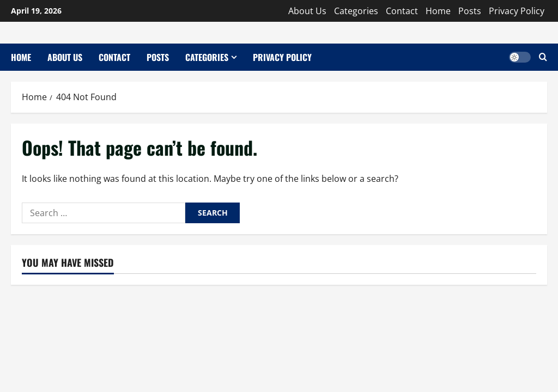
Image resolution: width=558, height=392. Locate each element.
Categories (356, 11)
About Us (307, 11)
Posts (470, 11)
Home (438, 11)
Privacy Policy (517, 11)
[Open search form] (543, 57)
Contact (402, 11)
